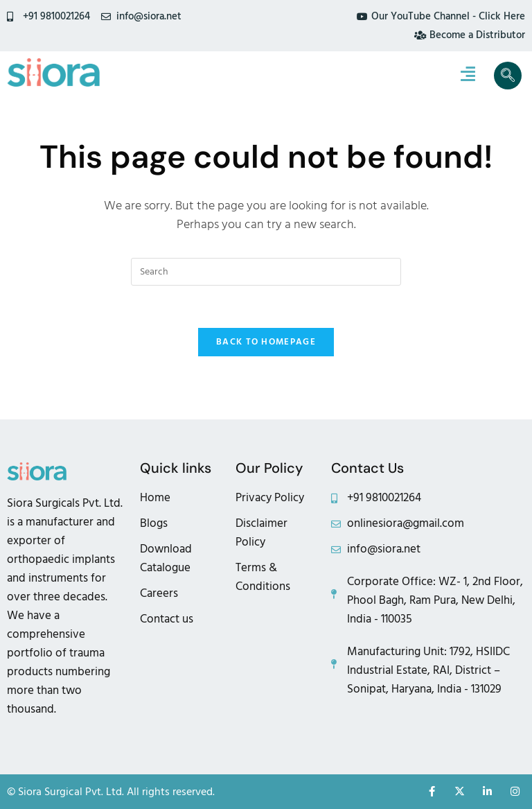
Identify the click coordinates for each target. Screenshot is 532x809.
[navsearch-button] (508, 76)
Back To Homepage (266, 342)
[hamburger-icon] (468, 76)
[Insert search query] (266, 272)
